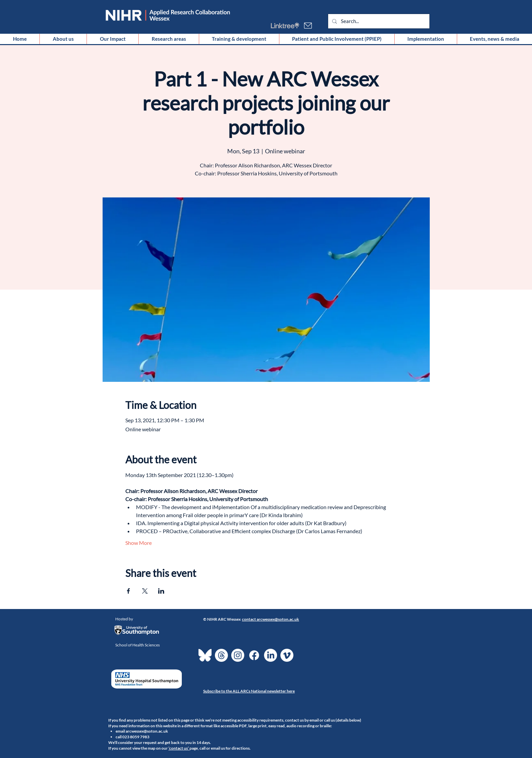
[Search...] (378, 21)
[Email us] (308, 25)
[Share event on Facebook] (128, 591)
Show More (139, 543)
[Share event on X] (145, 591)
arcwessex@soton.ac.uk (147, 731)
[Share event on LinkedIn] (161, 591)
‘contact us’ (179, 748)
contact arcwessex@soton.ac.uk (271, 619)
